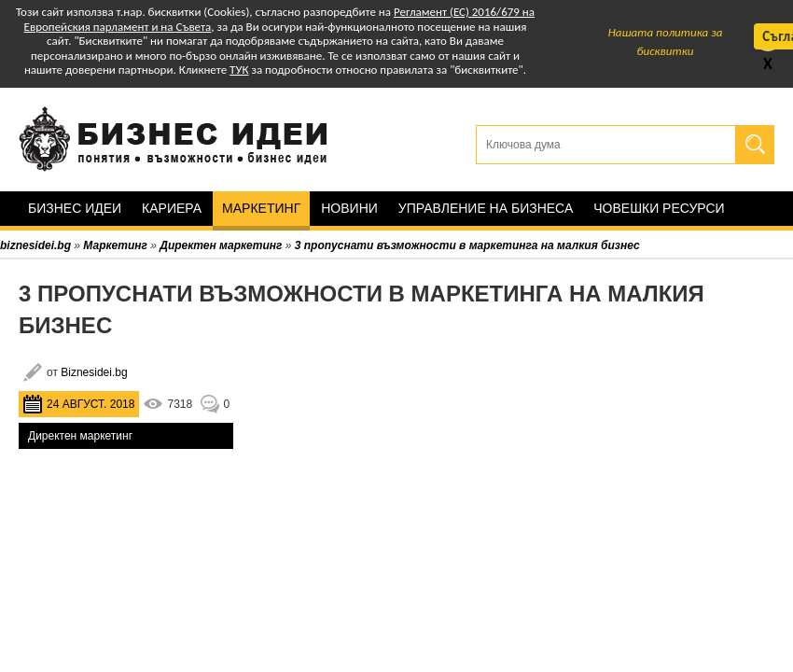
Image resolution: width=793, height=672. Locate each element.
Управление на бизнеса (486, 208)
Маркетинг (261, 208)
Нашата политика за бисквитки (666, 42)
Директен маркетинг (80, 436)
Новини (349, 208)
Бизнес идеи (75, 208)
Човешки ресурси (659, 208)
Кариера (172, 208)
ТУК (239, 70)
